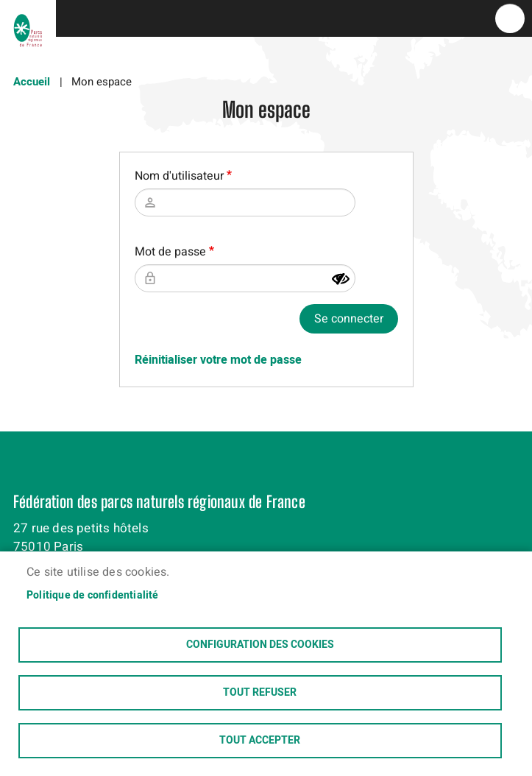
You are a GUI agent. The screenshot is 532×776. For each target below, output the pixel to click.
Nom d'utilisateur (179, 176)
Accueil (32, 82)
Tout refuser (260, 693)
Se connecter (349, 319)
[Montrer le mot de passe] (341, 279)
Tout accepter (260, 741)
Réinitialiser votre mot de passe (218, 360)
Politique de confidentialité (93, 596)
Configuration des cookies (260, 645)
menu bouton (510, 18)
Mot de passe (170, 252)
